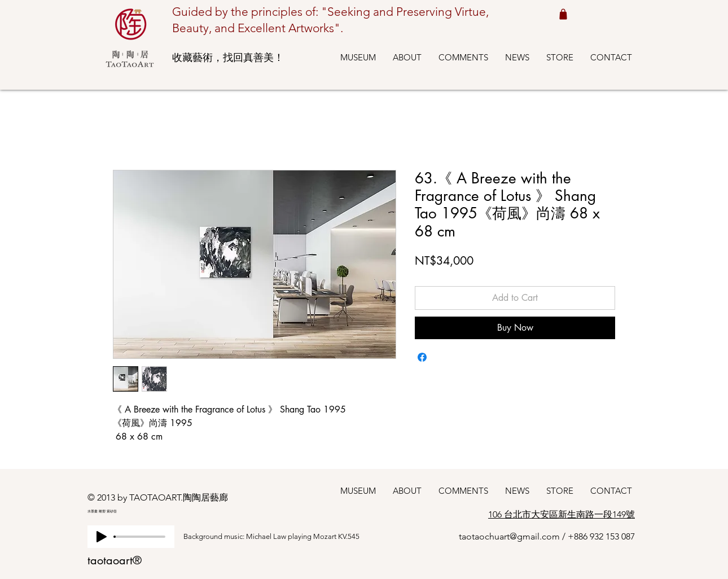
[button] (358, 58)
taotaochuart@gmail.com (509, 536)
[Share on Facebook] (422, 357)
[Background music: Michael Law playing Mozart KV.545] (282, 537)
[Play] (102, 537)
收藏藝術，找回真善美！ (228, 58)
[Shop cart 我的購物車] (563, 14)
